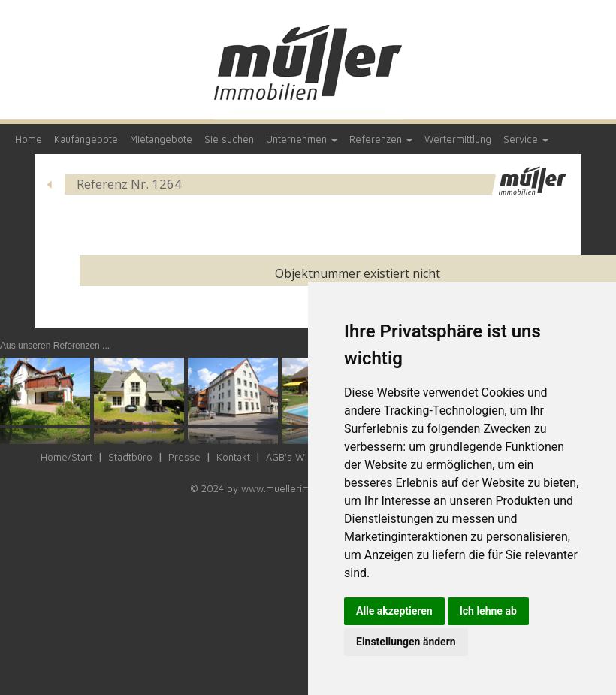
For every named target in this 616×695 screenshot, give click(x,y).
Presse (184, 457)
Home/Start (66, 457)
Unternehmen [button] (302, 139)
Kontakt (233, 457)
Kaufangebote (86, 139)
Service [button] (526, 139)
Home (29, 139)
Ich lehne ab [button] (488, 611)
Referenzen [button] (381, 139)
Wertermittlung (458, 139)
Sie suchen (229, 139)
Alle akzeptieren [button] (394, 611)
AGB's (279, 457)
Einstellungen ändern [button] (406, 642)
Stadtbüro (130, 457)
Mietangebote (161, 139)
